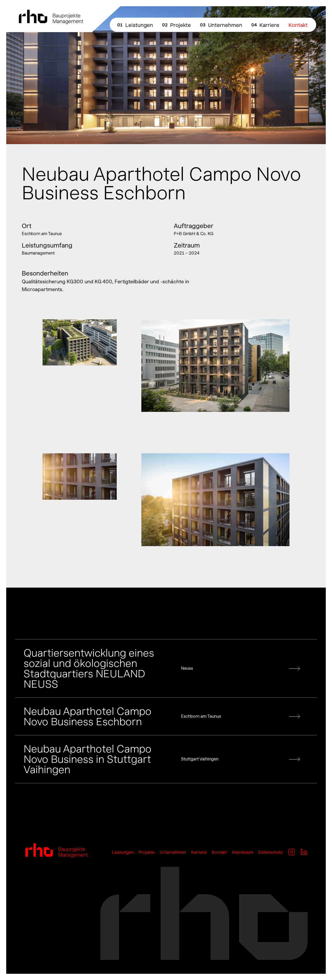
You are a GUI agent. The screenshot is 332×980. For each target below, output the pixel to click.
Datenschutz (271, 852)
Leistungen (139, 25)
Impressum (243, 852)
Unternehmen (225, 25)
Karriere (269, 25)
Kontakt (298, 25)
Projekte (181, 25)
